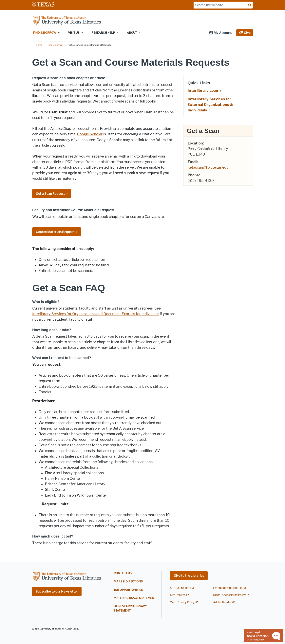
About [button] (132, 33)
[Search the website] (223, 5)
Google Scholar (90, 134)
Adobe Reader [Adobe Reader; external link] (222, 602)
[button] (220, 33)
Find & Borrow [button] (45, 33)
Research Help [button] (103, 33)
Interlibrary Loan (203, 91)
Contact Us (123, 573)
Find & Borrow (55, 45)
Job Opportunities (128, 590)
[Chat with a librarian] (264, 635)
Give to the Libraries (189, 576)
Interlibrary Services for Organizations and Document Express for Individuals (96, 314)
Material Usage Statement (135, 598)
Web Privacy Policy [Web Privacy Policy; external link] (182, 602)
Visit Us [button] (74, 33)
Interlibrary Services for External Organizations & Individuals (210, 105)
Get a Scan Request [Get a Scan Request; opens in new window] (50, 194)
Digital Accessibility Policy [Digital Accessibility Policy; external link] (229, 595)
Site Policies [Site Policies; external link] (178, 595)
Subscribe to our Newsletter (57, 591)
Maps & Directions (128, 582)
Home (39, 45)
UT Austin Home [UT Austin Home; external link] (181, 588)
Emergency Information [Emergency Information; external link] (228, 588)
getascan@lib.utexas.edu (208, 167)
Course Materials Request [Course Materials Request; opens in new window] (55, 232)
